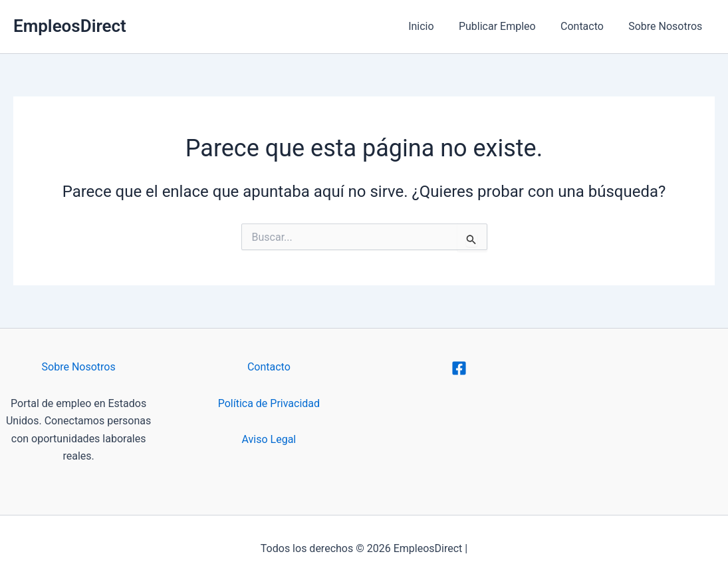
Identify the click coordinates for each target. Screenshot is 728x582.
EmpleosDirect (70, 26)
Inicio (433, 26)
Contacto (587, 26)
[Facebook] (459, 368)
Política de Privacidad (269, 403)
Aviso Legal (269, 439)
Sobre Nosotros (667, 26)
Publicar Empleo (506, 26)
